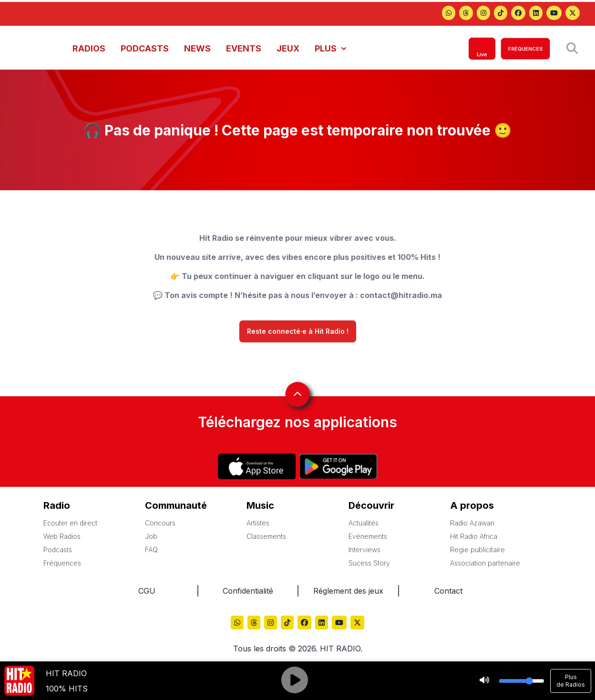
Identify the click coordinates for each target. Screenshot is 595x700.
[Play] (295, 681)
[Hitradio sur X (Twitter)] (573, 14)
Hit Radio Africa (474, 536)
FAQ (151, 550)
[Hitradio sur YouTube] (554, 14)
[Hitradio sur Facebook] (518, 14)
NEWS (197, 48)
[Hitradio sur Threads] (449, 14)
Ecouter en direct (70, 523)
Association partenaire (485, 563)
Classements (266, 536)
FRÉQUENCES (525, 49)
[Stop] (484, 681)
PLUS (330, 48)
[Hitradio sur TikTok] (501, 14)
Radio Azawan (472, 523)
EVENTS (244, 48)
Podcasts (58, 550)
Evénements (368, 536)
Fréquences (62, 563)
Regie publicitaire (477, 550)
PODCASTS (145, 48)
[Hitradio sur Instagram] (483, 14)
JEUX (288, 48)
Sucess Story (369, 563)
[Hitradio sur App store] (257, 466)
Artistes (258, 523)
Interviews (364, 550)
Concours (160, 523)
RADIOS (89, 48)
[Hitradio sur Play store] (338, 466)
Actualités (364, 523)
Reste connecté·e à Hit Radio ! (298, 331)
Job (151, 536)
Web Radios (62, 536)
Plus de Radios (571, 681)
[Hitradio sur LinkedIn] (536, 14)
